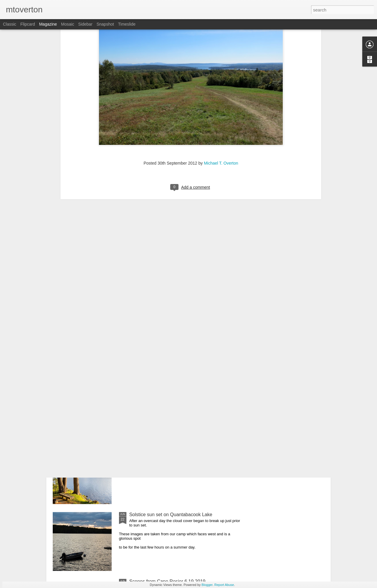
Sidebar (85, 24)
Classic (10, 24)
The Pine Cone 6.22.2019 (156, 448)
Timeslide (127, 24)
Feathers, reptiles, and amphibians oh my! (173, 381)
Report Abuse (224, 585)
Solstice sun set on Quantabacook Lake (171, 515)
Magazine (48, 24)
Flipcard (28, 24)
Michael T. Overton (221, 77)
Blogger (207, 585)
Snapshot (105, 24)
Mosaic (67, 24)
